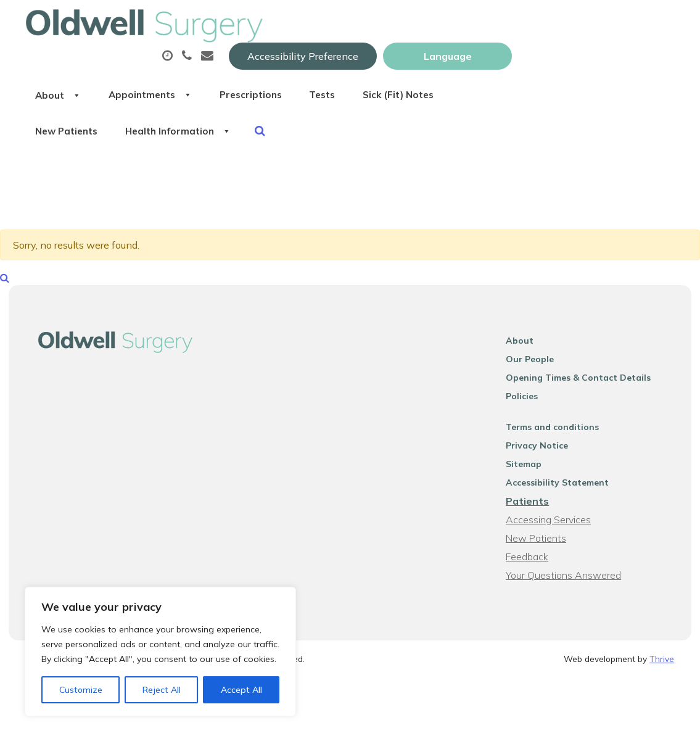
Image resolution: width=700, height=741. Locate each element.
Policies (528, 400)
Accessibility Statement (563, 487)
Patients (533, 505)
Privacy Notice (543, 450)
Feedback (533, 561)
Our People (536, 363)
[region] (160, 652)
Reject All (162, 690)
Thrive (662, 663)
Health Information (354, 104)
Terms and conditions (558, 431)
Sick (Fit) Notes (602, 61)
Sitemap (530, 468)
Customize (81, 690)
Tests (515, 61)
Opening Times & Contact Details (584, 382)
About (221, 61)
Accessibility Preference (465, 23)
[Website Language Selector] (610, 23)
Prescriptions (434, 61)
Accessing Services (554, 524)
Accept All (241, 690)
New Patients (231, 104)
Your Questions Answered (570, 579)
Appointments (323, 61)
